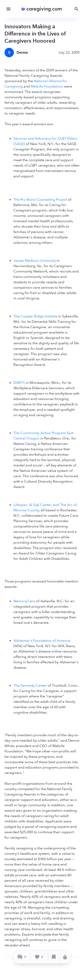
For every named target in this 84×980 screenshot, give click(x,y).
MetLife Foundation (46, 86)
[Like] (39, 957)
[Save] (54, 957)
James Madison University (35, 261)
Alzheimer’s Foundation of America (42, 641)
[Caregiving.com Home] (43, 9)
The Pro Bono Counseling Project (40, 200)
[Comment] (22, 957)
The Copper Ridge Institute (35, 316)
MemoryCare (24, 601)
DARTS (19, 383)
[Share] (65, 957)
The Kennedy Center (30, 686)
